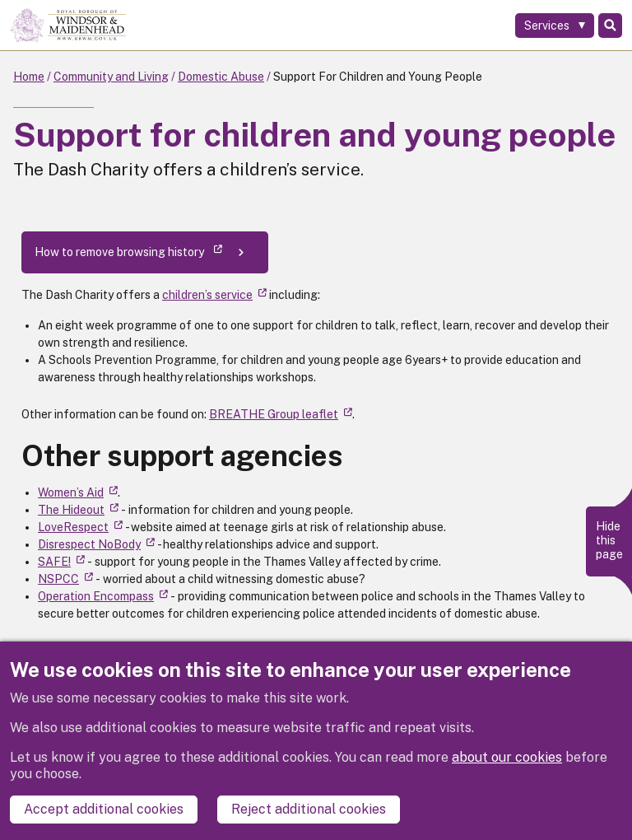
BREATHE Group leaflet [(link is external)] (281, 414)
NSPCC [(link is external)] (65, 579)
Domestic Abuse (221, 77)
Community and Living (111, 77)
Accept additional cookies (104, 809)
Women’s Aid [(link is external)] (78, 492)
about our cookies (507, 757)
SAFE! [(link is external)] (61, 562)
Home (29, 77)
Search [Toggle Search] (610, 26)
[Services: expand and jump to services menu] (555, 26)
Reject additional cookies (309, 809)
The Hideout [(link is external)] (78, 510)
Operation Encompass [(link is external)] (103, 596)
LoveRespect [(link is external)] (80, 527)
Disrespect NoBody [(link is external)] (96, 544)
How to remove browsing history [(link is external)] (128, 252)
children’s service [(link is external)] (214, 295)
